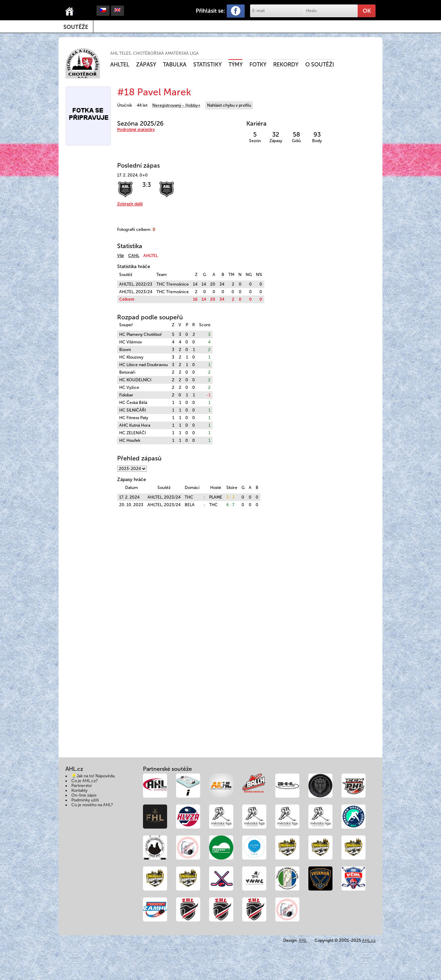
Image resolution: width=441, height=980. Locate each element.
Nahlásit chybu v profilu (229, 105)
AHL (303, 940)
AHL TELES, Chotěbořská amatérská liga (155, 53)
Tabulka (175, 65)
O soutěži (320, 65)
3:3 (147, 185)
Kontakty (79, 790)
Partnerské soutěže (167, 769)
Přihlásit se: (211, 11)
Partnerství (81, 786)
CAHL (134, 256)
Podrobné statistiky (136, 130)
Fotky (258, 65)
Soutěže (76, 27)
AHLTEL (120, 65)
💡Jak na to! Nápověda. (93, 776)
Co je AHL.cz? (85, 781)
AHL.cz (369, 940)
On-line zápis (84, 795)
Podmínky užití (85, 800)
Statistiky (207, 65)
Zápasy (146, 65)
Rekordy (286, 65)
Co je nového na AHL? (92, 805)
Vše (121, 256)
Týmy (235, 65)
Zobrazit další (130, 204)
